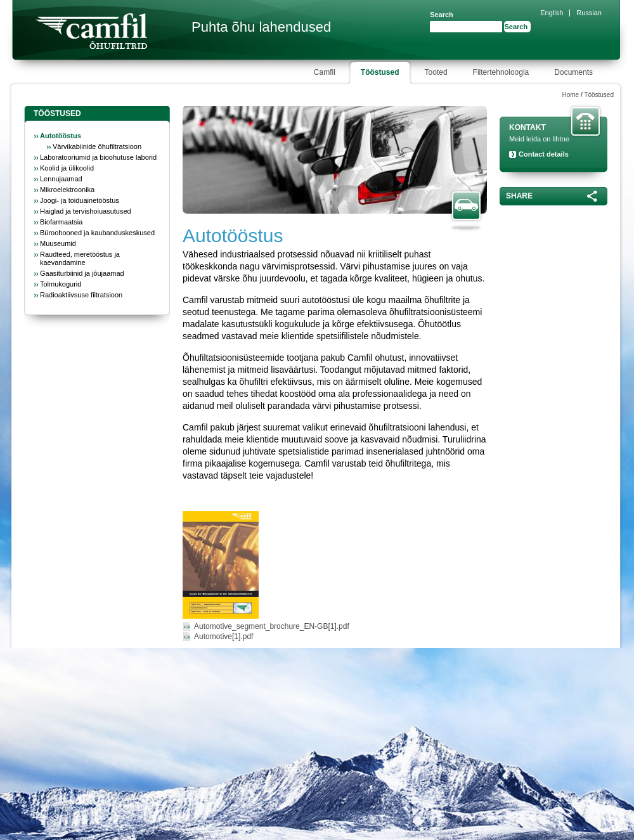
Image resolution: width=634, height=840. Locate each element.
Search (442, 15)
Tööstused (599, 95)
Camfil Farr (91, 31)
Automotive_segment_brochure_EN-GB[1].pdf (272, 626)
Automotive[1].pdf (223, 636)
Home (570, 95)
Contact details (544, 154)
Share (519, 196)
